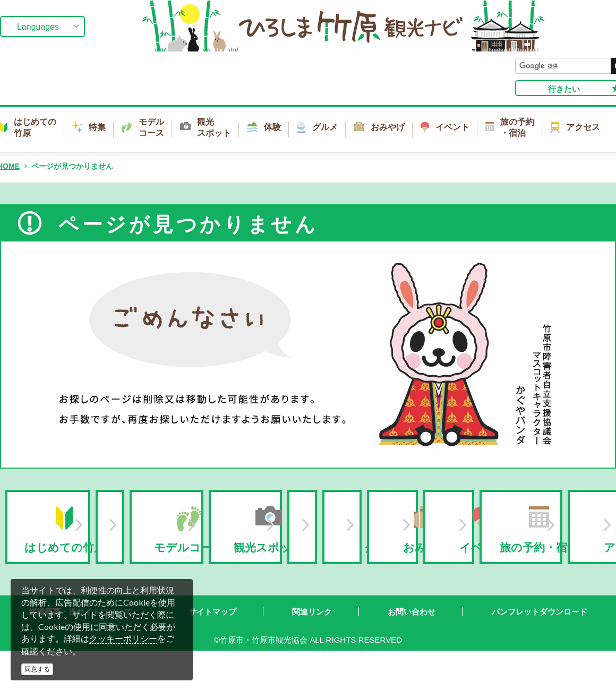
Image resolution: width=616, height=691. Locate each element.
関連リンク (312, 640)
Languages (38, 27)
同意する (37, 669)
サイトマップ (212, 640)
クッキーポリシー (123, 639)
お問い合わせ (412, 640)
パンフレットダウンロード (540, 640)
